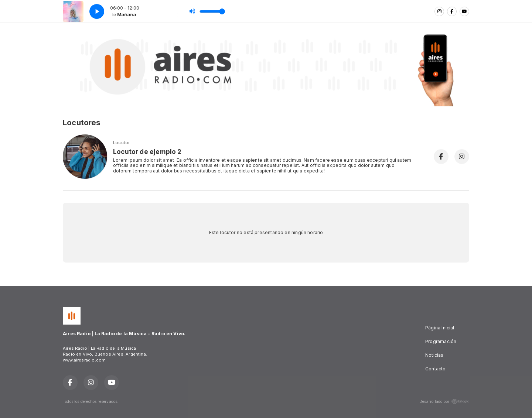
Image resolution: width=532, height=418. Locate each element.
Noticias (434, 355)
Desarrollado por (444, 401)
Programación (441, 341)
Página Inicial (440, 328)
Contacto (435, 369)
